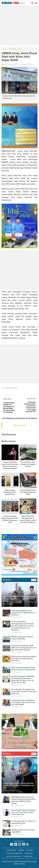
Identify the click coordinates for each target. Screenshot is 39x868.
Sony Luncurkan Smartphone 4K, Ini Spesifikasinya (10, 492)
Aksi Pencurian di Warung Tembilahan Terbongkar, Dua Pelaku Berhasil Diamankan (24, 659)
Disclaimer (29, 853)
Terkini (7, 580)
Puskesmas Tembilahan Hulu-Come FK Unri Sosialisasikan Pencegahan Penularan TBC (30, 407)
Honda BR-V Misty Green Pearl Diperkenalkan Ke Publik (28, 492)
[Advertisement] (19, 26)
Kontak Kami (28, 856)
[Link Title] (12, 844)
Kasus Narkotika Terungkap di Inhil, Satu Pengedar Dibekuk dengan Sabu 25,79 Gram (24, 692)
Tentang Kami (11, 850)
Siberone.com (20, 425)
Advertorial (13, 49)
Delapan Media (19, 864)
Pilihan (7, 754)
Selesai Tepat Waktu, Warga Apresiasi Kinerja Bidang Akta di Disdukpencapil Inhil (18, 785)
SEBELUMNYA (7, 399)
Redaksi (21, 850)
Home (5, 49)
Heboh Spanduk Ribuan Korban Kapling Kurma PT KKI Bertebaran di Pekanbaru (23, 613)
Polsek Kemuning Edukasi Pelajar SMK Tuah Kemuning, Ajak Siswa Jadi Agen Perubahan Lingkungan (24, 648)
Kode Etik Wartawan (14, 856)
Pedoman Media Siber (15, 853)
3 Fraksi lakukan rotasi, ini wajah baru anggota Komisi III (28, 464)
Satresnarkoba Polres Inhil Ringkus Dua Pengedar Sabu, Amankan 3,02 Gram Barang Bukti (23, 702)
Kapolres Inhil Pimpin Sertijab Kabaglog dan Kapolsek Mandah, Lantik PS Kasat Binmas (19, 599)
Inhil (20, 49)
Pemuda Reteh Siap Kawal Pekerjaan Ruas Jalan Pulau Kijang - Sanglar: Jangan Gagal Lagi (24, 812)
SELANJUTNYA (31, 399)
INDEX (34, 580)
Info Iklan (30, 850)
